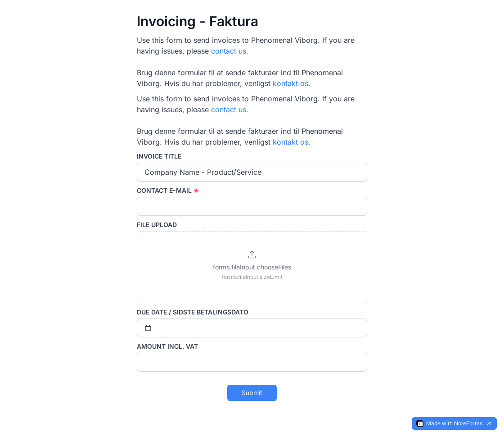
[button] (252, 267)
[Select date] (252, 328)
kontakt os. (292, 83)
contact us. (230, 51)
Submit (252, 393)
